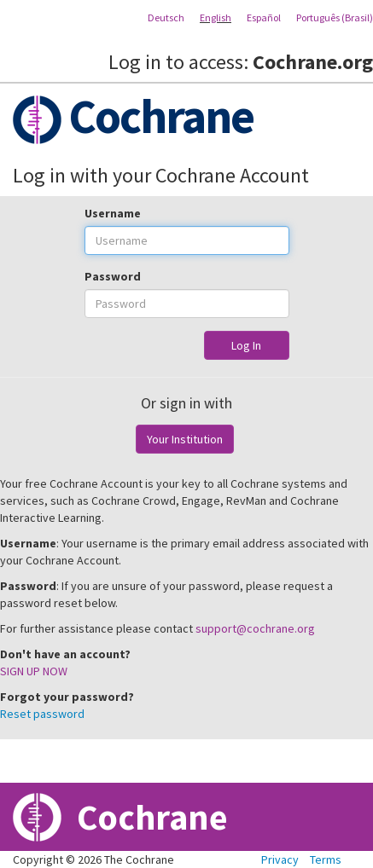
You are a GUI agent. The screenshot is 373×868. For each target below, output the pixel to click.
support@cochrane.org (255, 628)
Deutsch (166, 17)
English (216, 17)
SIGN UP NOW (34, 671)
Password (113, 276)
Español (264, 17)
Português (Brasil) (335, 17)
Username (113, 213)
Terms (326, 859)
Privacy (280, 859)
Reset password (42, 714)
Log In (246, 345)
